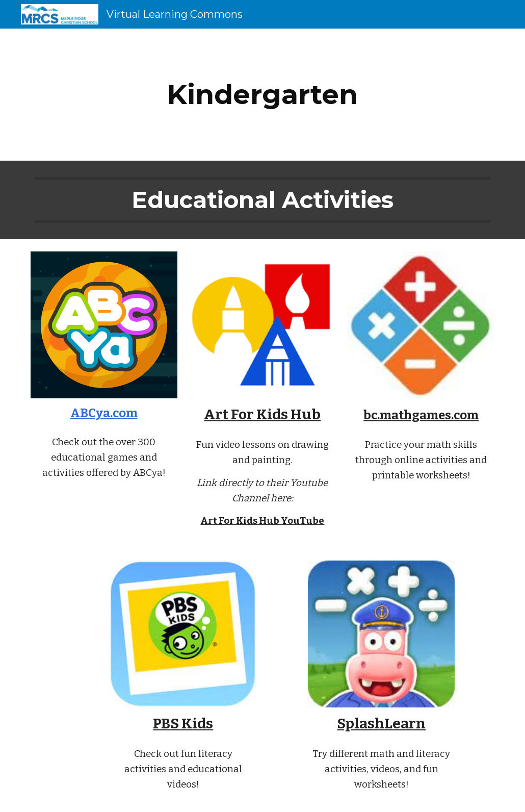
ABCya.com (104, 413)
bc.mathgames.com (421, 415)
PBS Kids (183, 724)
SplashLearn (381, 724)
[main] (262, 95)
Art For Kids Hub (262, 414)
